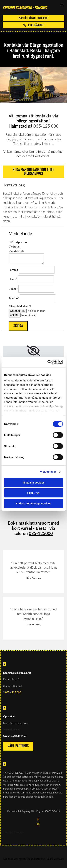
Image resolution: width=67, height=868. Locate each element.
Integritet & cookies (14, 832)
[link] (33, 351)
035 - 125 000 (13, 692)
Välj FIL (15, 315)
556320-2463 (19, 736)
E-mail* (13, 289)
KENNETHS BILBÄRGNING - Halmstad (25, 8)
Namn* (13, 279)
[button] (33, 18)
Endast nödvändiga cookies (33, 503)
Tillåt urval (33, 493)
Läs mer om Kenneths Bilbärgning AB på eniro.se (33, 858)
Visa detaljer (48, 472)
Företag (13, 270)
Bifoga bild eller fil (20, 306)
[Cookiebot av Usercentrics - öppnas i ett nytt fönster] (48, 362)
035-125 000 (46, 126)
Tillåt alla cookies (34, 482)
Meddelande (16, 251)
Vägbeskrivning (12, 729)
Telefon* (14, 298)
